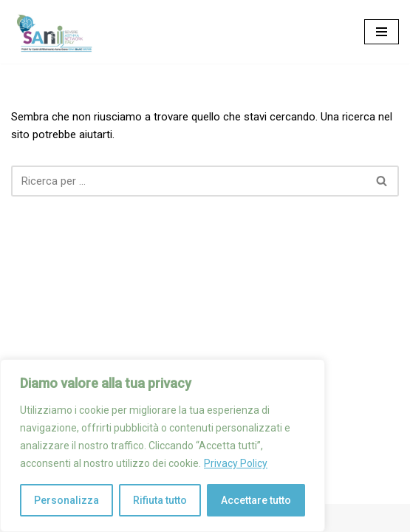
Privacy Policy (236, 463)
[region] (163, 446)
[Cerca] (188, 181)
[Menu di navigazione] (382, 32)
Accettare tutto (256, 500)
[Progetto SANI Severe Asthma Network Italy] (55, 32)
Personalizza (66, 500)
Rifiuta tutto (160, 500)
